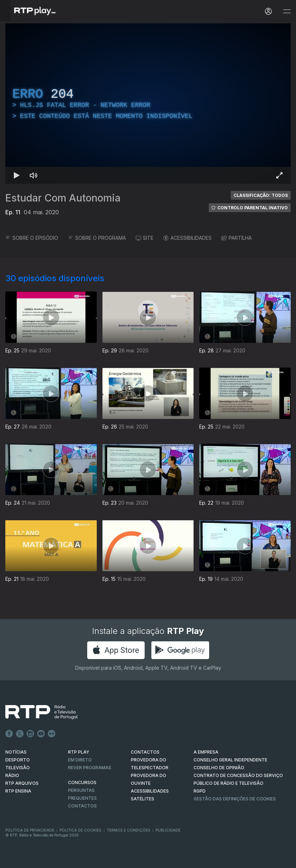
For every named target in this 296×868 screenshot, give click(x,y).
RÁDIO (12, 775)
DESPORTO (18, 760)
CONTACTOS (145, 752)
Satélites (143, 799)
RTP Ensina (18, 791)
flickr (52, 734)
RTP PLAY (79, 752)
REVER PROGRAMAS (90, 768)
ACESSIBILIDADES (188, 238)
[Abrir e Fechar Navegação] (287, 12)
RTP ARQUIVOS (22, 783)
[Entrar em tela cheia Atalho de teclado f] (279, 175)
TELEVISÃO (18, 768)
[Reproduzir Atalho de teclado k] (17, 175)
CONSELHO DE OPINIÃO (219, 768)
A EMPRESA (206, 752)
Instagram (30, 734)
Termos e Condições (129, 830)
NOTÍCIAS (16, 752)
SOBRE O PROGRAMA (97, 238)
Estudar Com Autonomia (63, 198)
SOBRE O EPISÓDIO (32, 238)
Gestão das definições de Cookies (235, 799)
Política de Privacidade (30, 830)
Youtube (41, 734)
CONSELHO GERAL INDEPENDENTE (230, 760)
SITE (145, 238)
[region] (148, 104)
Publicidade (168, 830)
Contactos (82, 806)
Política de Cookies (80, 830)
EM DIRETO (80, 760)
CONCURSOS (82, 782)
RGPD (200, 791)
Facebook (9, 734)
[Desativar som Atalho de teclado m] (34, 175)
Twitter (20, 734)
